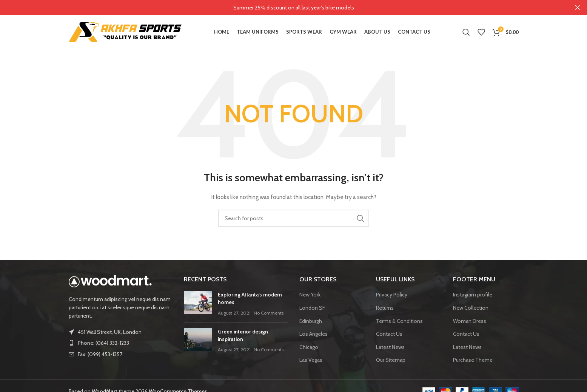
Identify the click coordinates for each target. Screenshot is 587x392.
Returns (385, 308)
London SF (312, 308)
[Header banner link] (282, 8)
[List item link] (121, 343)
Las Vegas (311, 360)
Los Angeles (314, 334)
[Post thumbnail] (198, 304)
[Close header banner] (578, 8)
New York (310, 295)
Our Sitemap (391, 360)
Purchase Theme (473, 360)
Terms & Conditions (399, 321)
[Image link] (110, 281)
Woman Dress (470, 321)
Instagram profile (473, 295)
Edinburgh (311, 321)
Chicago (309, 347)
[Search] (466, 32)
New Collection (471, 308)
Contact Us (389, 334)
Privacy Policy (392, 295)
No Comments (269, 313)
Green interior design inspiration (243, 335)
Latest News (390, 347)
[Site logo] (125, 31)
